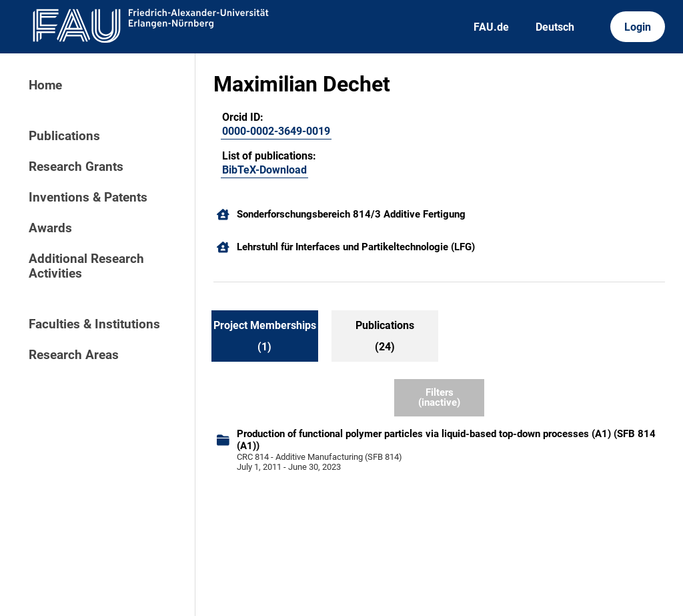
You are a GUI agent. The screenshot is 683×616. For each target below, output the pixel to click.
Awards (50, 228)
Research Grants (76, 167)
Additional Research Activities (86, 266)
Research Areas (74, 355)
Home (45, 85)
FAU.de (491, 27)
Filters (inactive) (439, 397)
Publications (64, 136)
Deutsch (555, 27)
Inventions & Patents (88, 198)
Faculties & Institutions (94, 324)
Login (638, 27)
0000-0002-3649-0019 (276, 131)
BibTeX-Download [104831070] (264, 170)
